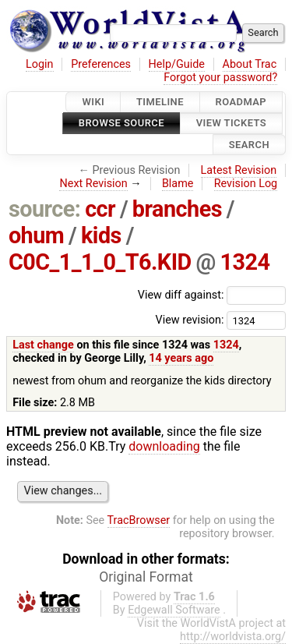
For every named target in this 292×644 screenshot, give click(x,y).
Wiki (93, 102)
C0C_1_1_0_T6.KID (100, 262)
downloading (164, 446)
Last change (43, 345)
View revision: (189, 320)
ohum (36, 235)
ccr (100, 209)
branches (177, 209)
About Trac (250, 64)
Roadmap (241, 102)
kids (101, 235)
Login (40, 64)
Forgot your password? (220, 78)
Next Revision (93, 184)
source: (45, 209)
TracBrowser (139, 520)
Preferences (101, 64)
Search (249, 145)
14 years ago (181, 358)
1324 (245, 262)
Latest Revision (239, 170)
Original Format (146, 577)
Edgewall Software (174, 610)
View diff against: (212, 295)
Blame (178, 184)
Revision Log (246, 184)
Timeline (160, 102)
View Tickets (231, 124)
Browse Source (121, 124)
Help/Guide (177, 64)
